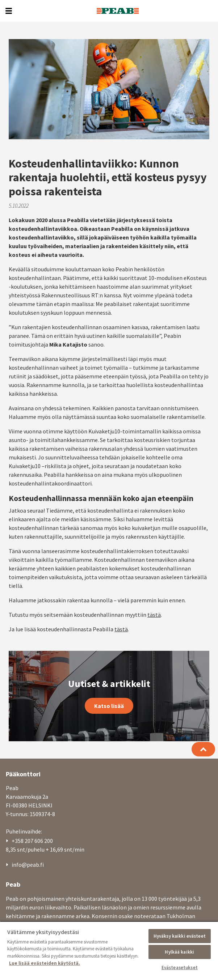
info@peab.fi (28, 764)
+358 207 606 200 (32, 741)
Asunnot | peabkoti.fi (38, 896)
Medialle (22, 878)
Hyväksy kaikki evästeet (180, 936)
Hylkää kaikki (179, 952)
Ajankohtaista (29, 859)
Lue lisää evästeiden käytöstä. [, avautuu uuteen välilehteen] (45, 963)
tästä (154, 514)
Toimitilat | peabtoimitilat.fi (47, 906)
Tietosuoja (25, 887)
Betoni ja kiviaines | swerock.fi (49, 915)
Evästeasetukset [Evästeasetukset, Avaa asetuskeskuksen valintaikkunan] (180, 968)
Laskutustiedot (30, 868)
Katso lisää (109, 606)
